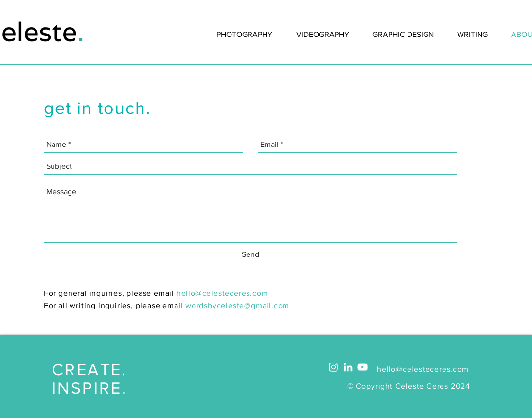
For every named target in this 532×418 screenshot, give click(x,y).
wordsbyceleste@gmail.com (237, 305)
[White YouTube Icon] (363, 367)
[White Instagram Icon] (333, 367)
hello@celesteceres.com (222, 293)
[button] (472, 35)
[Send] (250, 254)
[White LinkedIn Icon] (348, 367)
